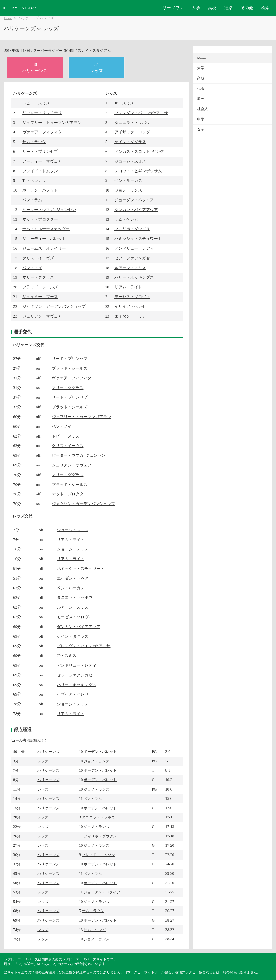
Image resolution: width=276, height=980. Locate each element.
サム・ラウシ (34, 142)
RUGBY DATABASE (21, 8)
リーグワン (173, 8)
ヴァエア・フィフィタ (42, 132)
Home (8, 18)
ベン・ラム (32, 200)
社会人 (203, 109)
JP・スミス (124, 103)
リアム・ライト (128, 287)
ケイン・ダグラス (130, 142)
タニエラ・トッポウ (132, 122)
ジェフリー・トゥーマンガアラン (52, 122)
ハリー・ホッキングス (134, 277)
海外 (201, 99)
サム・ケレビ (126, 219)
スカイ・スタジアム (94, 51)
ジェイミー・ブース (40, 297)
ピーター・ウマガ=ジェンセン (49, 210)
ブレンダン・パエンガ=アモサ (141, 113)
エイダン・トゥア (130, 316)
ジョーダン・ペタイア (134, 200)
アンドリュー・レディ (134, 248)
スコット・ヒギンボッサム (138, 171)
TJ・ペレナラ (34, 180)
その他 (247, 8)
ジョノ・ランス (128, 190)
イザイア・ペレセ (130, 306)
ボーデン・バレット (40, 190)
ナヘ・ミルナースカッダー (46, 229)
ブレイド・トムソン (40, 171)
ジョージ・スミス (130, 161)
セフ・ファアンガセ (132, 258)
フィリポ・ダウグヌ (132, 229)
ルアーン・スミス (130, 268)
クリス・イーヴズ (38, 258)
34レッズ (97, 67)
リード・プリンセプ (40, 151)
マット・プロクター (40, 219)
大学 (196, 8)
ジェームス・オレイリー (44, 248)
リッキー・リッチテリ (42, 113)
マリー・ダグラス (38, 277)
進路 (228, 8)
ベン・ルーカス (128, 180)
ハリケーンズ (25, 93)
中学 (201, 119)
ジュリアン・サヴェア (42, 316)
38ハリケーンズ (35, 67)
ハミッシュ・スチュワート (138, 238)
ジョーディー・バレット (44, 238)
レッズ (111, 93)
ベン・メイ (32, 268)
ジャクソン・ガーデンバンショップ (54, 306)
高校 (212, 8)
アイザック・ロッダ (132, 132)
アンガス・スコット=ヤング (139, 151)
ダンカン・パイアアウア (136, 210)
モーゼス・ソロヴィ (132, 297)
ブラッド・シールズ (40, 287)
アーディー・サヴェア (42, 161)
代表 (201, 89)
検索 (265, 8)
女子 (201, 130)
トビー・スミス (36, 103)
